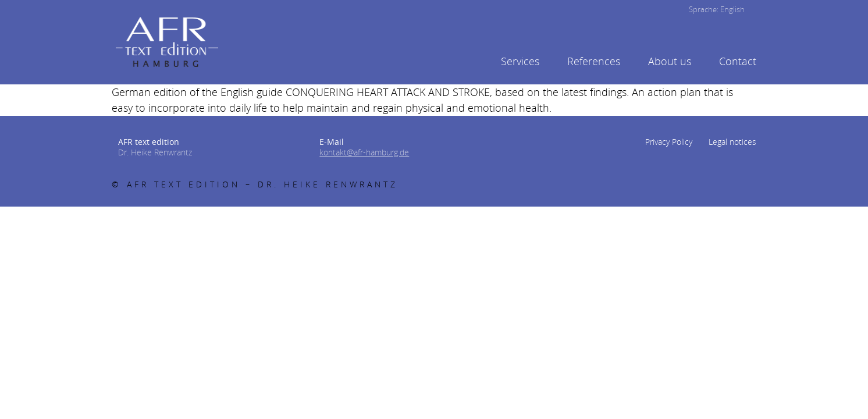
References (594, 61)
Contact (738, 61)
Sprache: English (717, 9)
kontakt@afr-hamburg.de (364, 152)
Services (520, 61)
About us (670, 61)
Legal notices (732, 142)
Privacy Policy (669, 142)
